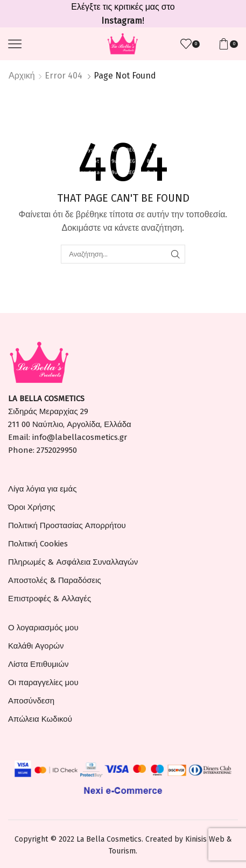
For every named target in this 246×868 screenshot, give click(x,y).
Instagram (122, 21)
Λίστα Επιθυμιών (38, 664)
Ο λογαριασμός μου (43, 628)
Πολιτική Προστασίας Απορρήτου (67, 525)
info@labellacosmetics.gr (80, 437)
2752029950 (57, 450)
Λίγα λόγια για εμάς (42, 489)
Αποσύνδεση (31, 701)
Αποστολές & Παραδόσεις (55, 580)
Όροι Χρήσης (32, 507)
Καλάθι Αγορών (36, 646)
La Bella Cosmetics (109, 839)
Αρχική (22, 76)
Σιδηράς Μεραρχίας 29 (48, 411)
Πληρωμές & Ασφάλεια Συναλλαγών (73, 562)
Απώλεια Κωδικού (40, 719)
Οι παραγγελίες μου (43, 682)
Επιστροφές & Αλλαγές (50, 599)
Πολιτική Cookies (38, 544)
